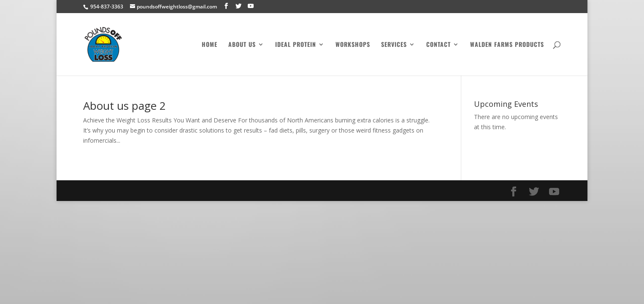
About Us (242, 45)
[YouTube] (251, 6)
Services (394, 45)
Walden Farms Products (507, 45)
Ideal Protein (296, 45)
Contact (438, 45)
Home (210, 45)
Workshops (353, 45)
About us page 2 (124, 106)
